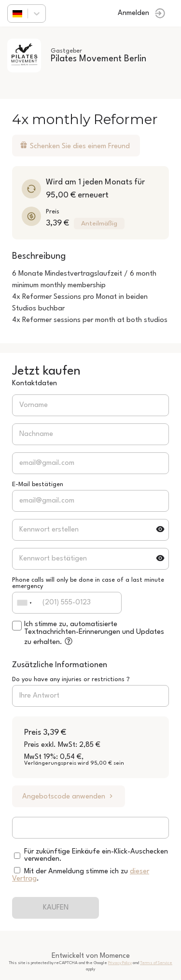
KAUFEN (56, 908)
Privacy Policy (120, 963)
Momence (115, 956)
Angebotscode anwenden (69, 796)
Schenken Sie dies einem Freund (75, 146)
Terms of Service (156, 963)
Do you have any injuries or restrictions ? (71, 679)
